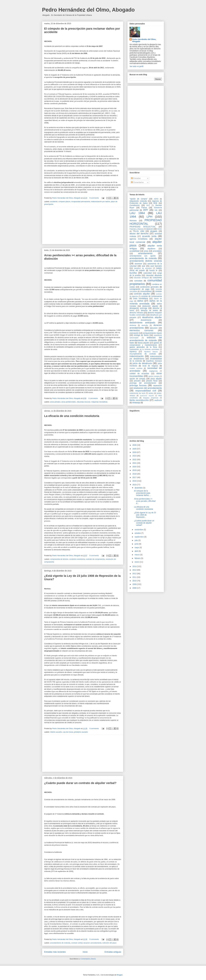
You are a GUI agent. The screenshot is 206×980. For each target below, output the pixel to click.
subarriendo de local (137, 393)
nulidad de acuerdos (139, 374)
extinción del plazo (110, 943)
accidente (54, 201)
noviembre (139, 530)
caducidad (148, 273)
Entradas (136, 178)
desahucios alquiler (152, 317)
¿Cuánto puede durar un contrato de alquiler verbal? (80, 783)
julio (136, 540)
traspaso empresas (151, 398)
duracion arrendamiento (92, 943)
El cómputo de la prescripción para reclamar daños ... (142, 493)
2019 (135, 470)
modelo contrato (136, 368)
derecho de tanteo (149, 310)
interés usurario (56, 732)
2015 (135, 485)
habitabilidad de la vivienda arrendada (144, 349)
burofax (133, 273)
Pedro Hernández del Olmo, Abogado (88, 10)
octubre (138, 533)
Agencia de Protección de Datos (146, 202)
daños (140, 301)
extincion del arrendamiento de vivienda (146, 339)
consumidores (146, 291)
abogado (154, 231)
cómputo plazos (64, 201)
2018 (135, 474)
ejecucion (154, 328)
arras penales (55, 402)
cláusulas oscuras (83, 402)
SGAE (160, 229)
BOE (155, 203)
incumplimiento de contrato (143, 354)
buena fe (153, 270)
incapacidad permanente (81, 201)
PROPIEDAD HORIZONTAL (146, 222)
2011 (135, 577)
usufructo (158, 400)
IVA (156, 210)
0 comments (94, 198)
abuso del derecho (139, 234)
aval (143, 266)
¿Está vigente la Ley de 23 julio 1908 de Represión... (145, 515)
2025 (135, 449)
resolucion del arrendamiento (148, 388)
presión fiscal (152, 381)
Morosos (133, 220)
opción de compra (137, 379)
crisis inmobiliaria (141, 298)
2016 (135, 481)
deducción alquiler (150, 306)
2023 (135, 456)
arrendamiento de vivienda (60, 943)
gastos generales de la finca (143, 347)
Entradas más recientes (55, 952)
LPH (150, 217)
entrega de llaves (141, 335)
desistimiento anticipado (142, 323)
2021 (135, 463)
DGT (148, 205)
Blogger (120, 975)
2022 (135, 459)
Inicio (85, 952)
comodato (138, 281)
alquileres (151, 249)
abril (137, 551)
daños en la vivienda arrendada (146, 302)
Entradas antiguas (113, 952)
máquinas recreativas (99, 402)
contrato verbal (77, 943)
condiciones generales (149, 287)
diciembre (139, 488)
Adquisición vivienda (138, 201)
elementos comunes (141, 330)
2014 (135, 566)
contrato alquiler (142, 294)
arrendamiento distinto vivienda (146, 261)
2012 (135, 574)
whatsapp (136, 403)
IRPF (146, 210)
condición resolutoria (77, 559)
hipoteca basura (151, 352)
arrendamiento (145, 253)
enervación (134, 333)
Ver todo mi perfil (136, 66)
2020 (135, 467)
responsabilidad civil (146, 391)
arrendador (157, 251)
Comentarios (137, 182)
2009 (135, 584)
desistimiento (146, 320)
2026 (135, 445)
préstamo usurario (81, 732)
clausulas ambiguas (141, 278)
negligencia (153, 371)
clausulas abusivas (154, 275)
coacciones (157, 278)
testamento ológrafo (147, 396)
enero (137, 562)
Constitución (135, 205)
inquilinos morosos (154, 361)
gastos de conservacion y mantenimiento (146, 344)
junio (137, 544)
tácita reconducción (139, 400)
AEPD (156, 199)
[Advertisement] (83, 226)
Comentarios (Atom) (88, 959)
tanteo (151, 393)
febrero (138, 558)
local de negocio (150, 366)
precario (137, 381)
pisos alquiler (156, 379)
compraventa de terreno (59, 559)
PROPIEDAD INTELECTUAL (143, 227)
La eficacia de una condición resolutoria (72, 416)
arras (146, 251)
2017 (135, 477)
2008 (135, 588)
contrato (159, 291)
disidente (133, 325)
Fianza (144, 208)
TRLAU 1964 (139, 231)
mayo (137, 547)
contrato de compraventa (95, 559)
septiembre (139, 537)
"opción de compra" (139, 199)
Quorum (150, 229)
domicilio (145, 325)
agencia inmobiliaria (138, 239)
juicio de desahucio (142, 363)
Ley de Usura (68, 732)
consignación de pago (139, 289)
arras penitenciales (69, 402)
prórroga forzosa (138, 385)
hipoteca (133, 352)
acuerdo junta (149, 236)
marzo (137, 555)
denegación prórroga (138, 308)
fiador (132, 343)
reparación (158, 385)
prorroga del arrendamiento (143, 383)
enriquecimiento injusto (152, 333)
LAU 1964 (137, 213)
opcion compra (154, 376)
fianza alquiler (143, 343)
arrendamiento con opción (143, 256)
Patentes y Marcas (136, 229)
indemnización (137, 356)
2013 (135, 570)
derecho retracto (136, 313)
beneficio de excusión (143, 268)
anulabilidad (134, 251)
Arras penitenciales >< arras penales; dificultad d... (145, 501)
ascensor (138, 264)
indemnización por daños (100, 201)
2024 (135, 452)
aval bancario (156, 266)
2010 (135, 581)
